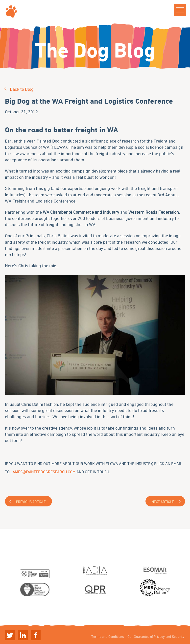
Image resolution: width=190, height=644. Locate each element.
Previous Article (31, 502)
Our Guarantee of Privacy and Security (156, 636)
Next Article (163, 502)
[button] (180, 10)
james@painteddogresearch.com (43, 472)
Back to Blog (22, 89)
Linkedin (23, 635)
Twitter (10, 635)
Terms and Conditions (108, 636)
